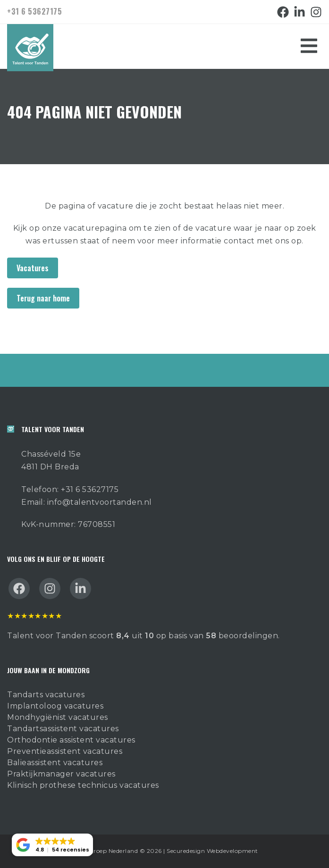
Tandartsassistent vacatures (63, 729)
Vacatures (33, 268)
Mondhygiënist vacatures (58, 717)
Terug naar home (43, 298)
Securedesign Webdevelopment (212, 851)
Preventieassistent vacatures (65, 751)
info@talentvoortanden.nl (100, 502)
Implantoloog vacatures (55, 706)
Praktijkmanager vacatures (61, 774)
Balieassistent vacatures (55, 763)
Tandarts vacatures (46, 695)
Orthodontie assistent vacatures (71, 740)
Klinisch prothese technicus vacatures (83, 785)
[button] (52, 845)
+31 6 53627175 (34, 11)
